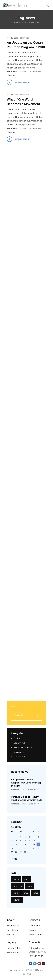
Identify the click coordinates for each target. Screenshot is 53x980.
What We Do (13, 926)
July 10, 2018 (13, 95)
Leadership (34, 926)
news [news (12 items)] (26, 893)
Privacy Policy (14, 948)
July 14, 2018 (13, 38)
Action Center (35, 935)
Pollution (25, 38)
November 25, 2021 (19, 790)
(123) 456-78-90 (36, 956)
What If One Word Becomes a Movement (23, 102)
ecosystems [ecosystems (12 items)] (18, 886)
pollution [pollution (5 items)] (17, 900)
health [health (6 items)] (16, 893)
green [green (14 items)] (30, 886)
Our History (12, 930)
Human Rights (34, 790)
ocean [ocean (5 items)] (36, 893)
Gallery (10, 935)
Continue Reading (22, 82)
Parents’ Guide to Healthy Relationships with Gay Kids (26, 798)
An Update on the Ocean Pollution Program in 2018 (26, 45)
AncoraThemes (18, 970)
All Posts (25, 22)
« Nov (15, 859)
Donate (32, 930)
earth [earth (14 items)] (26, 879)
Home (16, 22)
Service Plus (13, 952)
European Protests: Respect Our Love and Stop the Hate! (26, 783)
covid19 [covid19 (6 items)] (16, 879)
